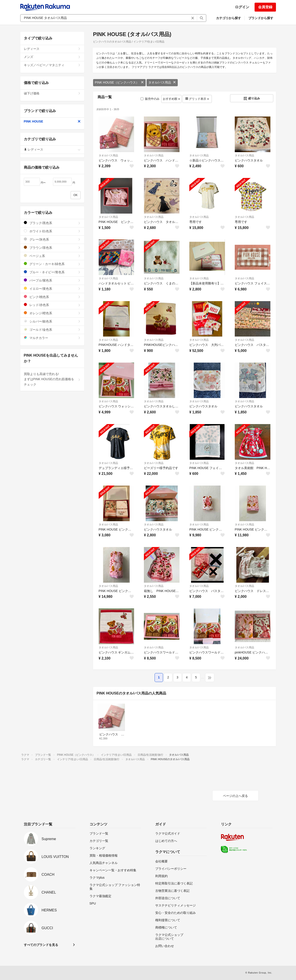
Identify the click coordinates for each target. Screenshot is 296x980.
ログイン (242, 7)
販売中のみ (150, 99)
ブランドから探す (261, 18)
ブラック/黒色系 (52, 223)
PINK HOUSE (52, 121)
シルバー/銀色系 (52, 321)
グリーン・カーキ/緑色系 (52, 264)
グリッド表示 (197, 99)
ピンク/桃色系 (52, 297)
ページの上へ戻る (235, 796)
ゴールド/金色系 (52, 330)
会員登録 (265, 7)
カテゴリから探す (229, 18)
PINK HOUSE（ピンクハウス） (119, 82)
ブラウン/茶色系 (52, 248)
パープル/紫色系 (52, 280)
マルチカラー (52, 338)
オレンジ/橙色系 (52, 313)
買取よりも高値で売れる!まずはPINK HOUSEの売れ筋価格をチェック (52, 379)
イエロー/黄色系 (52, 289)
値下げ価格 (52, 93)
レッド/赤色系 (52, 305)
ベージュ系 (52, 256)
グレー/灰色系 (52, 239)
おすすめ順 (171, 99)
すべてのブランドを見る (41, 945)
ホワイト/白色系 (52, 231)
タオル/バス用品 (162, 82)
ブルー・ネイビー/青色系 (52, 272)
